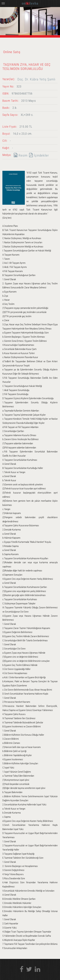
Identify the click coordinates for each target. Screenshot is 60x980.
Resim (20, 155)
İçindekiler (38, 155)
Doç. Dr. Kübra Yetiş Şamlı (36, 79)
